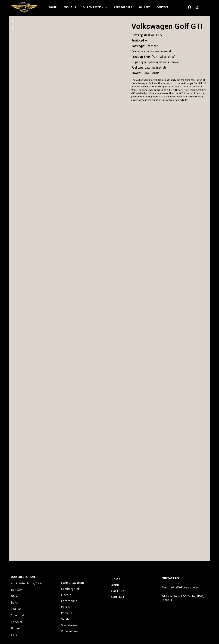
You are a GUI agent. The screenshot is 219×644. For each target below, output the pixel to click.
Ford (14, 635)
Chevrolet (18, 615)
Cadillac (16, 609)
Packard (67, 607)
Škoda (65, 619)
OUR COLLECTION (95, 7)
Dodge (15, 628)
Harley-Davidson (73, 583)
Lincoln (66, 595)
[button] (69, 21)
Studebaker (69, 625)
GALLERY (144, 7)
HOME (53, 7)
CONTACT (163, 7)
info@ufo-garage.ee (184, 587)
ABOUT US (70, 7)
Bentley (16, 589)
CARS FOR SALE (123, 7)
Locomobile (69, 601)
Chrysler (17, 622)
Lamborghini (70, 589)
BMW (15, 596)
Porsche (67, 613)
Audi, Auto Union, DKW (26, 583)
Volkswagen (69, 631)
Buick (15, 602)
